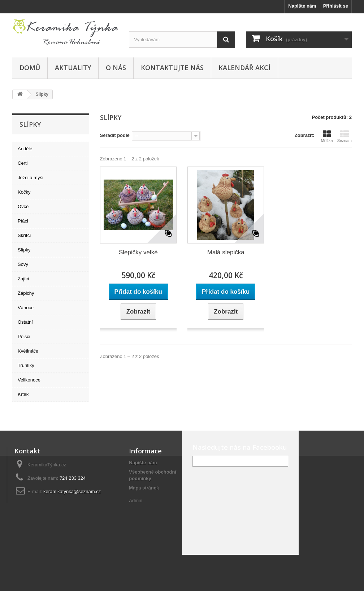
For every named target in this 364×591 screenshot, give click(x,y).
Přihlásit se (336, 6)
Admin (136, 501)
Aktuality (73, 68)
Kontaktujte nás (172, 68)
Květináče (28, 351)
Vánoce (26, 308)
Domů (30, 68)
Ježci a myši (31, 178)
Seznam (344, 136)
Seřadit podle (115, 135)
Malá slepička (226, 252)
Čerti (23, 163)
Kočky (24, 192)
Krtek (23, 394)
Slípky (24, 250)
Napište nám (302, 6)
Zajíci (23, 279)
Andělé (25, 149)
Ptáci (23, 221)
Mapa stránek (144, 488)
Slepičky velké (138, 252)
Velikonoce (29, 380)
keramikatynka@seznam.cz (72, 491)
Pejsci (24, 337)
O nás (116, 68)
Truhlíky (26, 365)
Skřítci (24, 235)
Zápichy (26, 293)
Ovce (23, 206)
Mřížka (327, 136)
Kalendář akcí (244, 68)
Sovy (23, 264)
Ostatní (25, 322)
